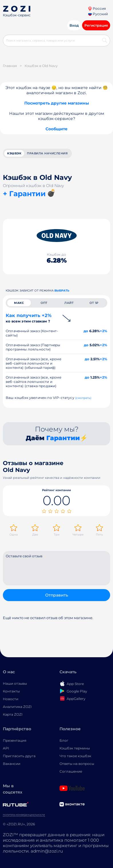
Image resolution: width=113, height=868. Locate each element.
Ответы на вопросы (77, 764)
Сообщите (57, 129)
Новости (11, 699)
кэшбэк (14, 153)
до (86, 331)
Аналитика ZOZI (17, 707)
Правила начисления (47, 153)
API (6, 748)
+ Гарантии (24, 194)
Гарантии (63, 438)
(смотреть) (83, 398)
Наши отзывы (15, 683)
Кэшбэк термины (75, 748)
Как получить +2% (29, 318)
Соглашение (71, 771)
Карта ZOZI (13, 714)
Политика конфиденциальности (24, 815)
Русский (98, 14)
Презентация (15, 740)
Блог (64, 740)
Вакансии (12, 764)
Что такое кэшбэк (75, 756)
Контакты (11, 691)
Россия (97, 8)
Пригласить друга (19, 756)
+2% (104, 331)
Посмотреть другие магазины (57, 103)
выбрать (62, 291)
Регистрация (96, 25)
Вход (74, 25)
